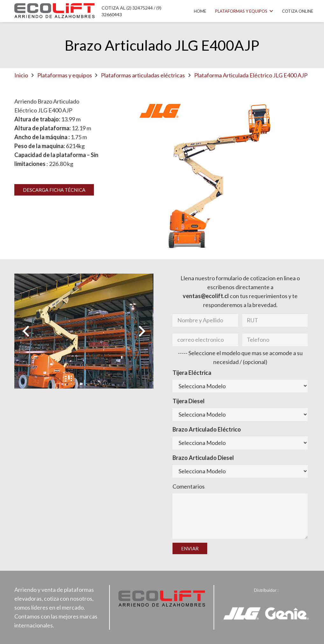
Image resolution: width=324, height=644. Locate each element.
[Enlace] (54, 11)
